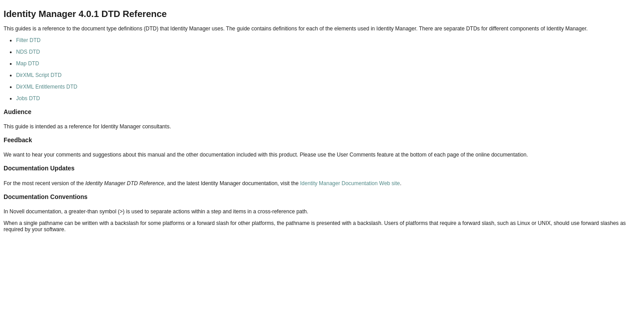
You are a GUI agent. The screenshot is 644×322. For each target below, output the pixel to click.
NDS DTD (28, 52)
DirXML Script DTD (39, 75)
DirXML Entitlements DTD (47, 87)
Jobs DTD (28, 98)
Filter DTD (28, 40)
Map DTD (28, 64)
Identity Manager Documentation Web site (350, 183)
